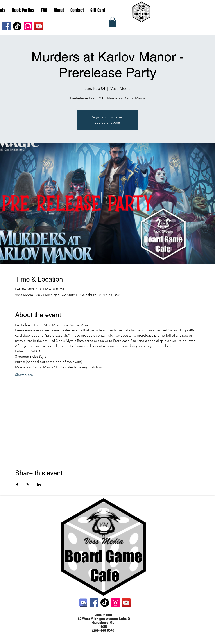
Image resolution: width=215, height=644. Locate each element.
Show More (24, 375)
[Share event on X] (28, 485)
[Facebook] (6, 26)
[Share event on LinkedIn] (39, 485)
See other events (108, 122)
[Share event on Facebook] (17, 485)
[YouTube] (39, 26)
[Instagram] (28, 26)
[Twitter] (105, 635)
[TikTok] (17, 26)
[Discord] (83, 603)
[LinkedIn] (112, 635)
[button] (113, 22)
